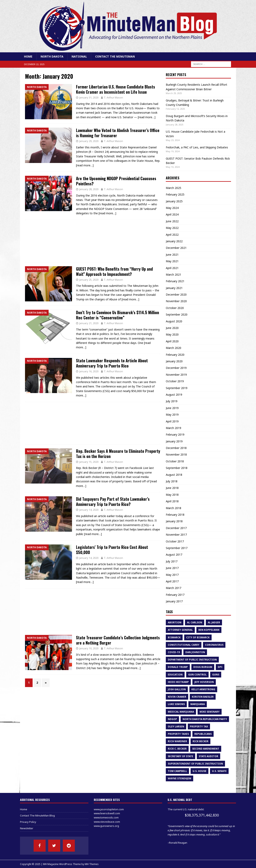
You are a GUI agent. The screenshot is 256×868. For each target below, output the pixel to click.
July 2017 (172, 561)
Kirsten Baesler (203, 697)
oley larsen (176, 726)
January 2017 (174, 601)
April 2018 (172, 501)
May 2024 (172, 208)
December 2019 (176, 368)
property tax (199, 726)
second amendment (206, 749)
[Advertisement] (93, 241)
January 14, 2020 (89, 510)
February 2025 (175, 194)
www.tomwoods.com (106, 817)
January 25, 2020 (89, 280)
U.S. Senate (219, 771)
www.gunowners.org (106, 826)
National (79, 56)
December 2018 (176, 448)
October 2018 (175, 461)
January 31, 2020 (89, 97)
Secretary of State (180, 756)
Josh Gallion (177, 689)
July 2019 (172, 401)
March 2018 (173, 508)
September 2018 (177, 468)
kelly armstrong (203, 689)
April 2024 (172, 214)
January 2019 (174, 441)
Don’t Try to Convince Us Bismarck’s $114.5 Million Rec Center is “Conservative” (117, 315)
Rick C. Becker (177, 749)
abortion (175, 622)
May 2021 (172, 261)
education (175, 675)
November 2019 (176, 375)
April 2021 (172, 268)
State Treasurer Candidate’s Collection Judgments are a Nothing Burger (118, 640)
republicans (203, 734)
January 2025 (174, 201)
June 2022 (172, 221)
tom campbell (177, 771)
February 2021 (175, 281)
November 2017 (176, 535)
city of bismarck (198, 637)
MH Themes (92, 864)
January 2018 (174, 521)
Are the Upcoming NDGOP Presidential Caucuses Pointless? (116, 181)
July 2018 (172, 481)
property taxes (178, 734)
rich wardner (177, 741)
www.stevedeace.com (107, 822)
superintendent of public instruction (195, 764)
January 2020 (174, 361)
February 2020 (175, 355)
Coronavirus (214, 645)
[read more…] (147, 117)
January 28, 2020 (89, 189)
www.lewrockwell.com (107, 813)
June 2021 (172, 255)
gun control (197, 675)
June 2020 (172, 328)
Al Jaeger (214, 622)
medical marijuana (181, 712)
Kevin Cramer (177, 697)
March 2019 (173, 428)
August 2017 (174, 555)
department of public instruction (192, 660)
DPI (220, 667)
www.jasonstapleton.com (109, 809)
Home (28, 56)
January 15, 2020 (89, 462)
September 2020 (177, 314)
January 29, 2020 (89, 141)
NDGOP (172, 719)
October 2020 (175, 308)
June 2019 (172, 408)
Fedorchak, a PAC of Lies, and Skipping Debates (197, 147)
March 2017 (173, 588)
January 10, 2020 (89, 648)
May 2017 (172, 575)
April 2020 (172, 341)
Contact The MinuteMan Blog (37, 815)
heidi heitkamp (178, 682)
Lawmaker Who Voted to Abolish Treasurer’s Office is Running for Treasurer (118, 133)
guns (216, 675)
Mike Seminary (210, 712)
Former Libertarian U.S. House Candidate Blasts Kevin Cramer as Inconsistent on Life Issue (115, 89)
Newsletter (27, 828)
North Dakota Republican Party (205, 719)
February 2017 (175, 595)
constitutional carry (184, 645)
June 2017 (172, 568)
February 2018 (175, 515)
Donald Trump (178, 667)
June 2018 (172, 488)
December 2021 (176, 248)
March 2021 (173, 275)
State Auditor (208, 756)
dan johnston (195, 652)
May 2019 (172, 415)
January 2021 (174, 288)
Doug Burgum (203, 667)
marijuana (198, 704)
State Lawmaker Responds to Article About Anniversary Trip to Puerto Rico (112, 363)
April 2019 (172, 421)
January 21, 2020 (89, 323)
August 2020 (174, 321)
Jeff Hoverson (204, 682)
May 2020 (172, 334)
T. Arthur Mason (113, 97)
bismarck (174, 637)
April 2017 (172, 581)
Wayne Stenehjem (179, 778)
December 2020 (176, 294)
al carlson (195, 622)
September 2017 (177, 548)
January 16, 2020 (89, 371)
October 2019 (175, 381)
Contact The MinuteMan (115, 56)
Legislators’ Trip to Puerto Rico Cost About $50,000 (112, 550)
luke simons (176, 704)
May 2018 (172, 495)
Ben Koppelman (209, 630)
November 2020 (176, 301)
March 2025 (173, 188)
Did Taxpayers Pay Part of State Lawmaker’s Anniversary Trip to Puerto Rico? (113, 502)
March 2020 (173, 348)
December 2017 (176, 528)
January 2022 (174, 241)
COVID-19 (174, 652)
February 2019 (175, 434)
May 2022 (172, 228)
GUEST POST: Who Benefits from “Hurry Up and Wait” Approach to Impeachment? (114, 271)
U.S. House (199, 771)
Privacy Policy (28, 822)
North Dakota (52, 56)
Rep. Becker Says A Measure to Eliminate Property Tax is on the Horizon (118, 454)
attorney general (180, 630)
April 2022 (172, 235)
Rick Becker (200, 741)
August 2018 (174, 475)
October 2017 (175, 541)
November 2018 (176, 454)
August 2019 (174, 395)
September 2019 (177, 388)
